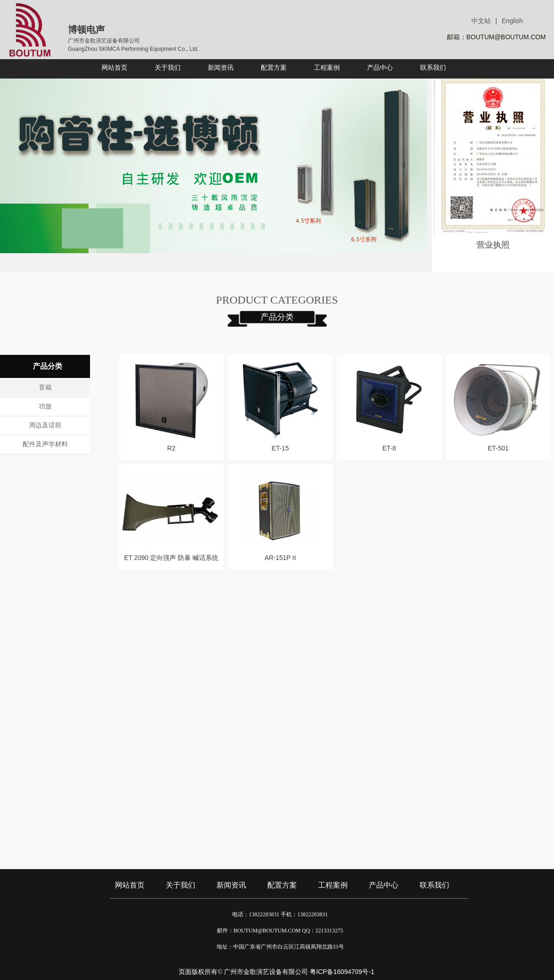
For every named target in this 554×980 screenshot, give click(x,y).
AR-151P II (280, 558)
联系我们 (434, 885)
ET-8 (389, 448)
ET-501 (498, 448)
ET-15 (280, 448)
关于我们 (181, 885)
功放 (45, 406)
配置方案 (282, 885)
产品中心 (384, 885)
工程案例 (333, 885)
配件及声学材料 (45, 444)
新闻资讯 (231, 885)
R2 (171, 448)
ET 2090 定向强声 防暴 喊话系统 (171, 558)
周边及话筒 (45, 425)
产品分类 (277, 317)
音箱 (45, 387)
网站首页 (130, 885)
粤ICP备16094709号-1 (342, 972)
